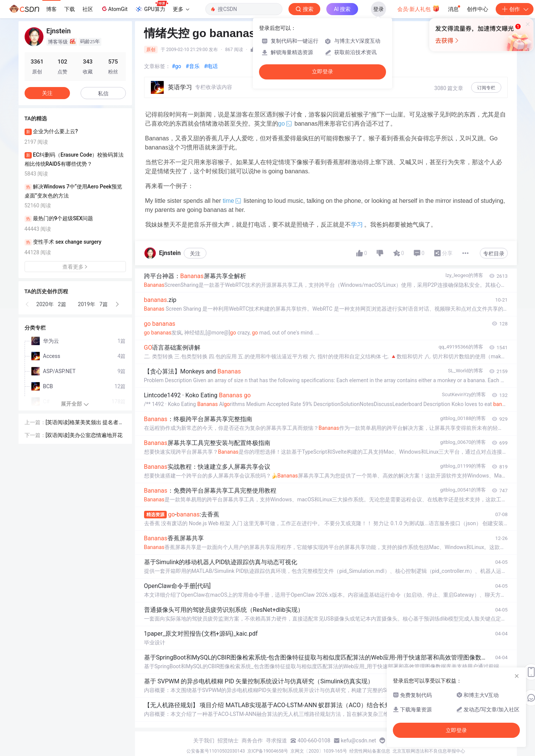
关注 (195, 254)
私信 (103, 93)
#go (177, 66)
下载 (70, 9)
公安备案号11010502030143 (216, 751)
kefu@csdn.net (359, 740)
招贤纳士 (228, 740)
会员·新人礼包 (418, 8)
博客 (51, 9)
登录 (378, 9)
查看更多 (75, 267)
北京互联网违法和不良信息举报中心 (429, 751)
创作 (515, 9)
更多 (181, 9)
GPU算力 (151, 7)
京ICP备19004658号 (268, 751)
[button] (28, 304)
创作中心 (478, 9)
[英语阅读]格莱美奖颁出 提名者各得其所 (85, 423)
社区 (88, 9)
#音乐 (193, 66)
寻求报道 (276, 740)
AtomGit (114, 9)
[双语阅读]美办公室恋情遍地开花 (84, 435)
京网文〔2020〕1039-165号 (319, 751)
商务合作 (252, 740)
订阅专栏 (486, 88)
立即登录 (323, 72)
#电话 (211, 66)
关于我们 (204, 740)
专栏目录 (494, 254)
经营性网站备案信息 (370, 751)
